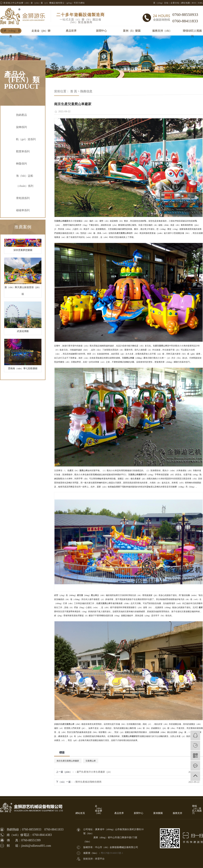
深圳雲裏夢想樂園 (23, 251)
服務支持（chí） (162, 31)
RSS (194, 3)
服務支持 (177, 813)
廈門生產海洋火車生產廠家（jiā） (94, 772)
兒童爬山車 (91, 761)
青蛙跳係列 (23, 198)
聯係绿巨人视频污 (192, 31)
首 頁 (74, 91)
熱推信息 (86, 91)
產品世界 (71, 31)
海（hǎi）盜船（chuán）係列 (25, 181)
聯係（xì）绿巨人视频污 (197, 810)
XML (200, 3)
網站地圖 (186, 3)
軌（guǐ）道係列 (26, 139)
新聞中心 (101, 31)
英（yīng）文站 (161, 3)
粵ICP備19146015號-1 (112, 853)
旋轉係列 (21, 127)
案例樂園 (158, 813)
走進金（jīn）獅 (41, 31)
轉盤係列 (21, 164)
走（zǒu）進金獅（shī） (99, 810)
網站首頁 (80, 813)
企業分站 (175, 3)
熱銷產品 (21, 115)
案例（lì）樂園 (132, 31)
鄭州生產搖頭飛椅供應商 (88, 782)
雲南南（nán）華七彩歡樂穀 (23, 370)
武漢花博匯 (23, 332)
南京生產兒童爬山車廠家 (68, 761)
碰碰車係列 (23, 210)
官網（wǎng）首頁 (11, 31)
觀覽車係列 (23, 151)
